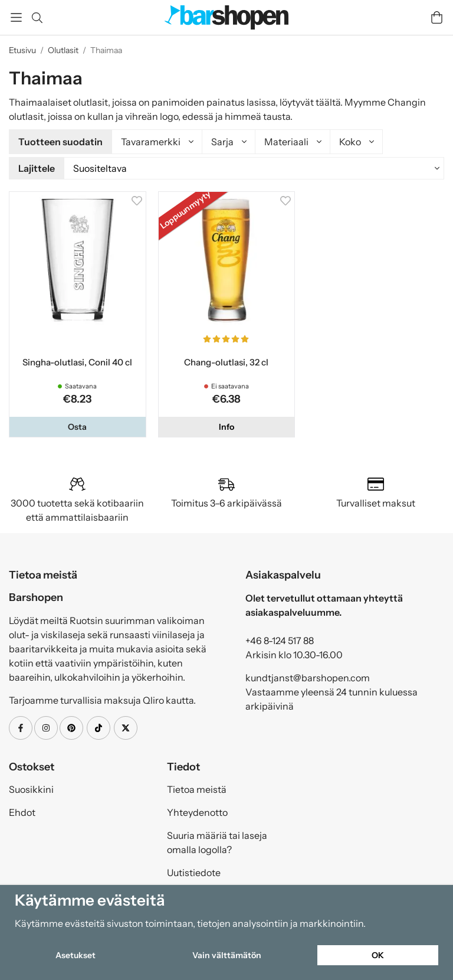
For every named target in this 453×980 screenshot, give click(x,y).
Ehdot (22, 811)
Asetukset (75, 955)
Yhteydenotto (197, 811)
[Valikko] (16, 17)
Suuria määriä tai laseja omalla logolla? (217, 841)
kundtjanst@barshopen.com (308, 676)
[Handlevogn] (437, 17)
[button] (78, 425)
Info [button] (226, 425)
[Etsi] (37, 18)
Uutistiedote (194, 871)
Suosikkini (31, 788)
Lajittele (37, 168)
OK (378, 955)
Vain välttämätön (227, 955)
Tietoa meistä (197, 788)
